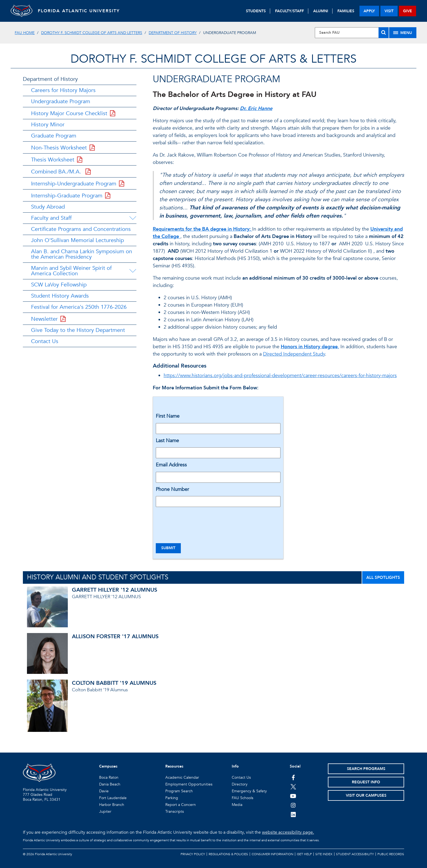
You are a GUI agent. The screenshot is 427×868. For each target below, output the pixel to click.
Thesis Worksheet (57, 160)
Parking (172, 798)
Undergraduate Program (61, 101)
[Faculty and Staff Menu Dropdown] (133, 218)
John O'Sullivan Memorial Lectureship (77, 240)
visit (389, 11)
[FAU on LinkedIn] (293, 814)
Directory (240, 784)
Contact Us (45, 341)
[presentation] (197, 522)
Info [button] (235, 766)
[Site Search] (352, 33)
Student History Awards (60, 296)
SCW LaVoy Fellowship (59, 285)
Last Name (167, 441)
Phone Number (172, 489)
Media (237, 805)
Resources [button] (174, 766)
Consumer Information (272, 854)
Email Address (171, 465)
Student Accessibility (355, 854)
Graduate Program (54, 136)
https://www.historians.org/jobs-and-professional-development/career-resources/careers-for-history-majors (280, 376)
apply (369, 11)
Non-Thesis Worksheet (63, 148)
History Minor (48, 125)
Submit (168, 548)
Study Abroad (48, 207)
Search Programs (366, 769)
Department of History (173, 33)
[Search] (384, 33)
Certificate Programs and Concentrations (81, 229)
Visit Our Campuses (366, 795)
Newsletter (48, 319)
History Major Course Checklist (73, 113)
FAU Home (25, 33)
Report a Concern (181, 805)
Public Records (391, 854)
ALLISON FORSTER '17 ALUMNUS (115, 636)
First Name (168, 416)
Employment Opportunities (189, 784)
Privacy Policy (193, 854)
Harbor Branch (112, 805)
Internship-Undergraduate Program (78, 184)
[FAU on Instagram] (293, 805)
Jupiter (105, 812)
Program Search (179, 791)
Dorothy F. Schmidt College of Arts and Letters (92, 33)
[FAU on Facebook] (293, 777)
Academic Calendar (182, 777)
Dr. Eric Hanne (256, 109)
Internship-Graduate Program (71, 196)
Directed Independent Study (294, 354)
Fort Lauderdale (113, 798)
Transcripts (175, 812)
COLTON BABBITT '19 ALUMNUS (114, 683)
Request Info (366, 782)
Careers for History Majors (63, 90)
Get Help (304, 854)
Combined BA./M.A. (61, 172)
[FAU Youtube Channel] (293, 796)
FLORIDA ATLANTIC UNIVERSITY (79, 11)
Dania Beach (110, 784)
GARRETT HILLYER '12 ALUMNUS (115, 590)
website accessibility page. (288, 832)
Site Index (324, 854)
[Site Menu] (403, 33)
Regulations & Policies (228, 854)
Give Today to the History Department (78, 330)
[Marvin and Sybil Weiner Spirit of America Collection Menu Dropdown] (133, 271)
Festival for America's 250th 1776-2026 (79, 307)
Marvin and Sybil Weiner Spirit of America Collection (71, 271)
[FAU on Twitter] (293, 787)
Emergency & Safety (249, 791)
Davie (104, 791)
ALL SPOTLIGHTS (383, 577)
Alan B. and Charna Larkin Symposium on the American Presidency (82, 254)
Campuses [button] (108, 766)
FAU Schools (243, 798)
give (408, 11)
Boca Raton (109, 777)
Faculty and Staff (51, 218)
